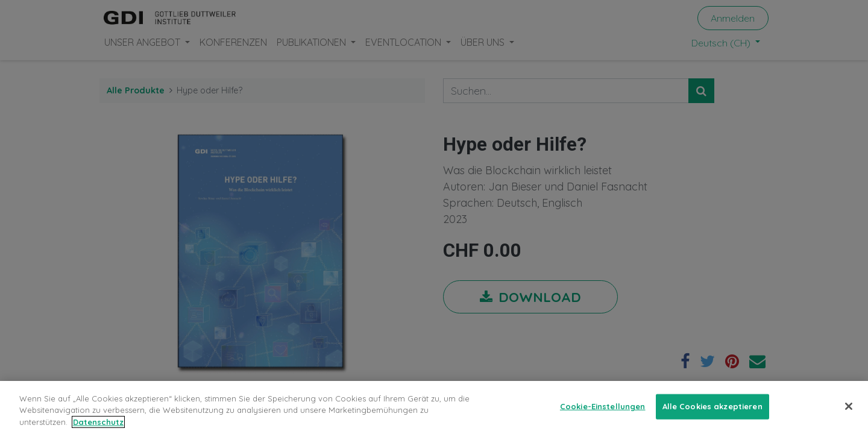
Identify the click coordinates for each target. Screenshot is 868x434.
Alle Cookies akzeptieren (712, 412)
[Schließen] (849, 412)
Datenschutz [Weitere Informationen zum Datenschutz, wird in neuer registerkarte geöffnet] (98, 428)
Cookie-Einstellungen (603, 412)
